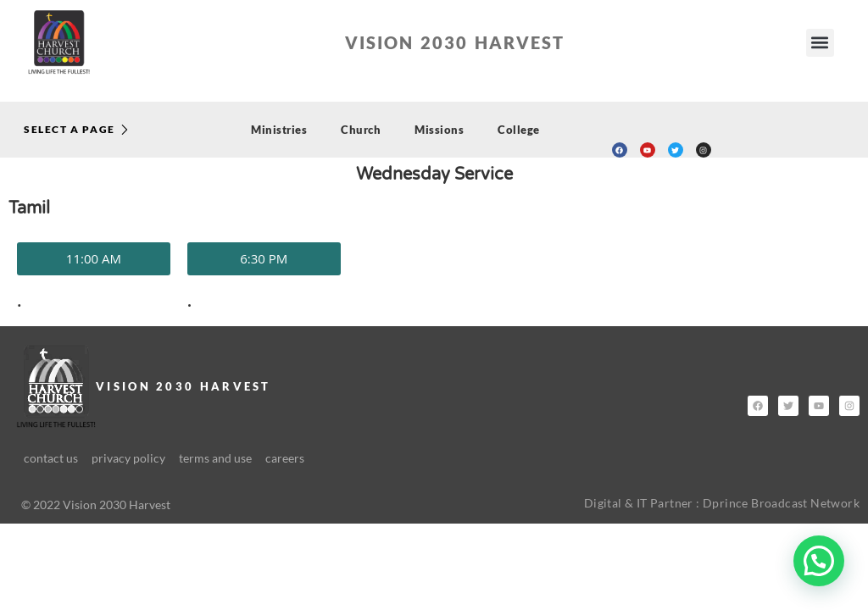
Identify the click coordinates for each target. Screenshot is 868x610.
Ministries (279, 130)
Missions (439, 130)
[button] (820, 43)
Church (361, 130)
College (519, 130)
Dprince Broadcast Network (781, 503)
